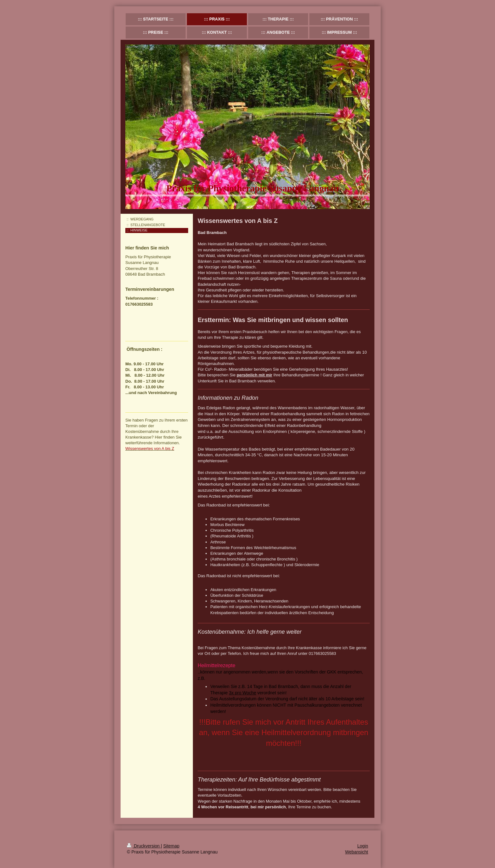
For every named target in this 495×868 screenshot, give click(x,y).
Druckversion (144, 846)
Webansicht (357, 852)
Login (363, 846)
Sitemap (171, 846)
